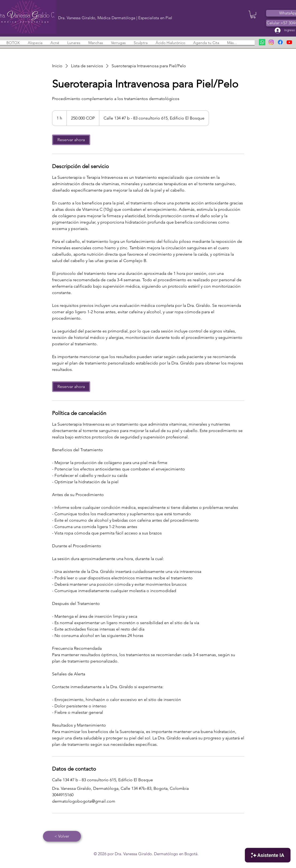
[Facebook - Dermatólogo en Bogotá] (280, 42)
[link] (71, 140)
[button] (253, 15)
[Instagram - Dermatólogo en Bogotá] (271, 42)
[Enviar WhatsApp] (262, 42)
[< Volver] (62, 836)
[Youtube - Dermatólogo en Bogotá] (289, 42)
